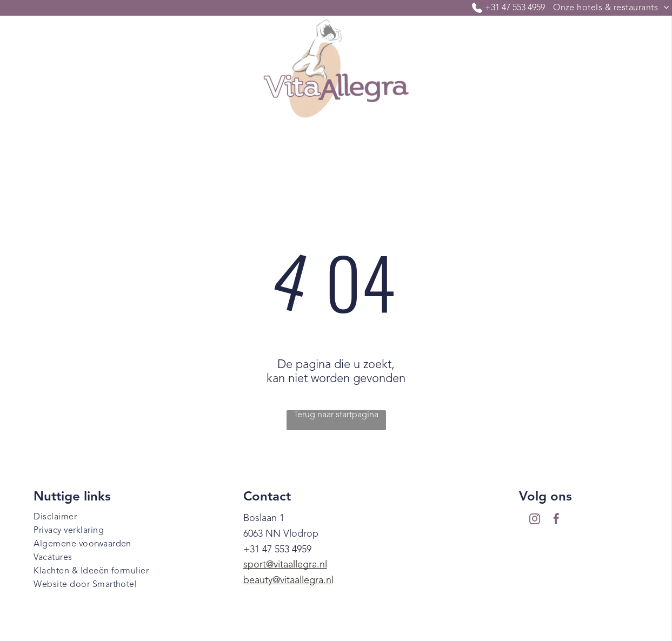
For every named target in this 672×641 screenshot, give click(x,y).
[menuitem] (68, 145)
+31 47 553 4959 (515, 8)
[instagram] (535, 520)
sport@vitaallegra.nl (285, 565)
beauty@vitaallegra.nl (288, 580)
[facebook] (556, 520)
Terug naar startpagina (336, 415)
